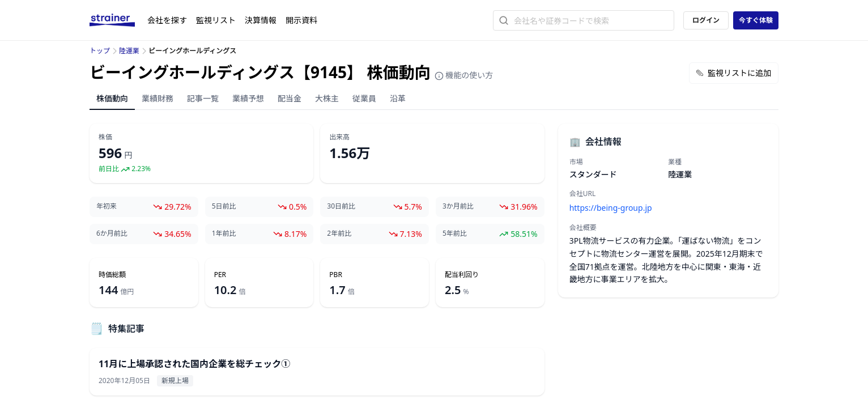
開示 (301, 20)
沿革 (398, 98)
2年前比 (339, 233)
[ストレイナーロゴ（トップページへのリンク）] (118, 20)
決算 (261, 20)
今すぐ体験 (756, 20)
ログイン (706, 20)
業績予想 (248, 98)
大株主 (327, 98)
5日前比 (224, 206)
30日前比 (341, 206)
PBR (336, 275)
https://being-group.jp (611, 208)
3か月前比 (458, 206)
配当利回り (462, 275)
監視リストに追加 (734, 73)
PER (220, 275)
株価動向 (112, 98)
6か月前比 (112, 233)
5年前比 (455, 233)
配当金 (290, 98)
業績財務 (158, 98)
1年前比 (224, 233)
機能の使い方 (464, 75)
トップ (100, 51)
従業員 (364, 98)
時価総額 (112, 275)
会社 (167, 20)
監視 (216, 20)
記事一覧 (203, 98)
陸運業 (129, 51)
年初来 (107, 206)
